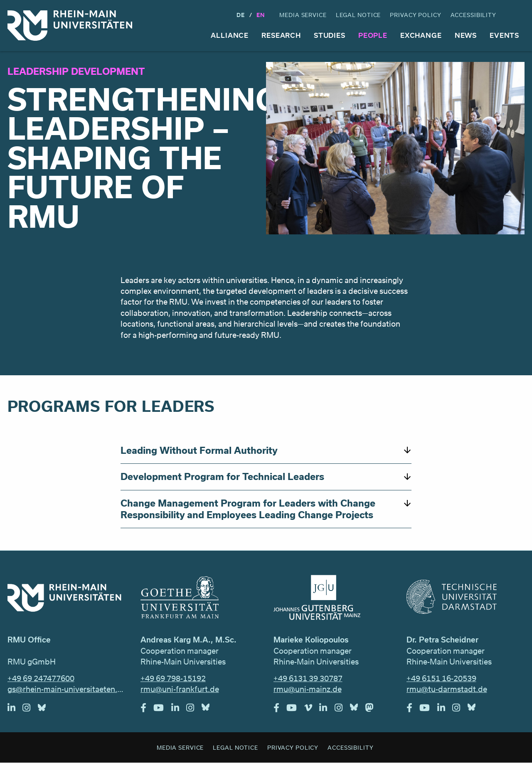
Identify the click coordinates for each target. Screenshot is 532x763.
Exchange (421, 35)
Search (517, 15)
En (261, 15)
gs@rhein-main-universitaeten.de (67, 689)
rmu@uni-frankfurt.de (180, 689)
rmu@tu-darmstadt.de (447, 689)
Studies (330, 35)
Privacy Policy (415, 15)
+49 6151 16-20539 (441, 678)
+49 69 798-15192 (173, 678)
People (373, 35)
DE (241, 15)
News (466, 35)
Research (281, 35)
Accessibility (473, 15)
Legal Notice (358, 15)
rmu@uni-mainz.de (308, 689)
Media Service (303, 15)
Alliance (230, 35)
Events (504, 35)
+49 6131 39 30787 (308, 678)
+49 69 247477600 (41, 678)
